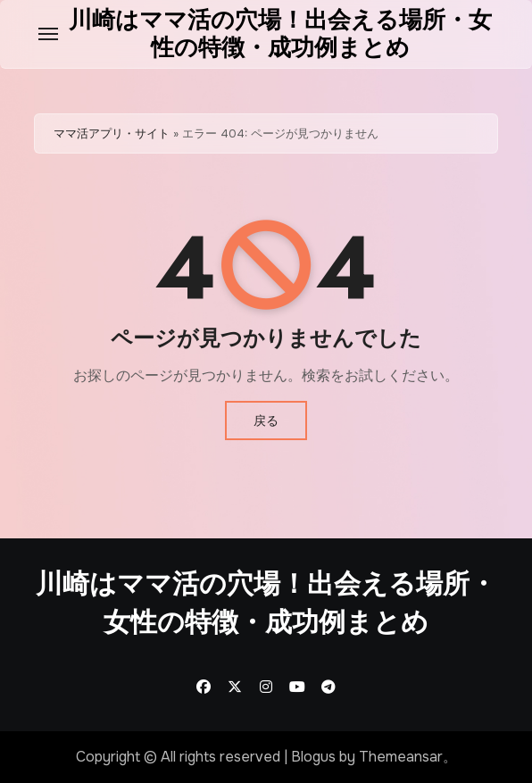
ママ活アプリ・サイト (112, 133)
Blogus (313, 757)
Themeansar (401, 757)
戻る (266, 421)
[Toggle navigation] (48, 34)
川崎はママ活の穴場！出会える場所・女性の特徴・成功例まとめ (280, 33)
